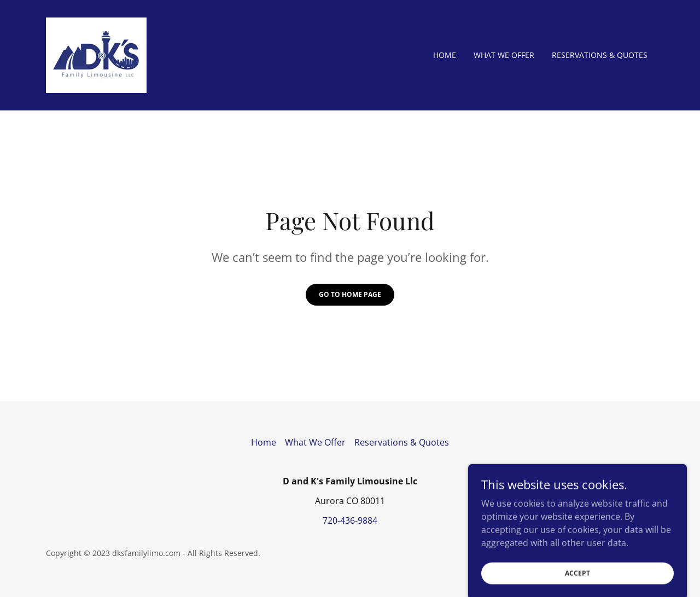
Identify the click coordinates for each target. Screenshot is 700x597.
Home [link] (445, 55)
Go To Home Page (350, 294)
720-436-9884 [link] (350, 520)
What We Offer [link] (504, 55)
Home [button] (264, 442)
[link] (96, 54)
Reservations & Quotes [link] (600, 55)
